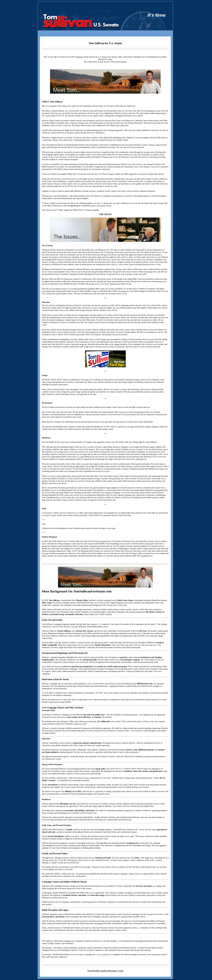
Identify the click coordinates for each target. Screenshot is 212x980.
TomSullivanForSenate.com (70, 8)
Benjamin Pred (54, 495)
